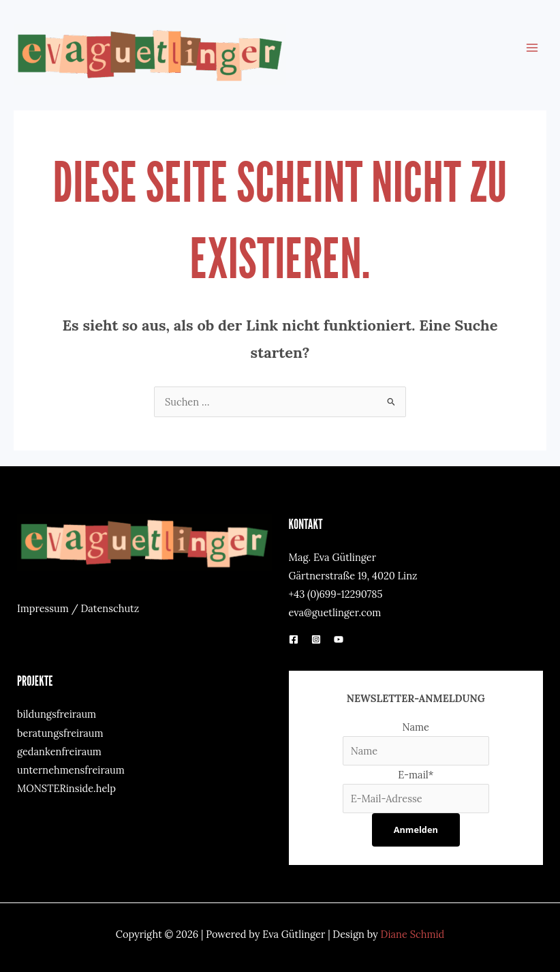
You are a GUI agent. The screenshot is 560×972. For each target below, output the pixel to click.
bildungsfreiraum (57, 714)
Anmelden (416, 830)
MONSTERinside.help (66, 788)
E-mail (416, 775)
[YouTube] (339, 639)
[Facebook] (294, 639)
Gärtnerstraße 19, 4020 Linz (353, 576)
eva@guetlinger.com (335, 612)
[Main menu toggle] (532, 48)
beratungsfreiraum (60, 733)
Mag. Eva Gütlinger (332, 557)
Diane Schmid (413, 934)
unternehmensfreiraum (71, 770)
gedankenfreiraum (59, 751)
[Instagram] (316, 639)
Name (416, 727)
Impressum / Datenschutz (78, 608)
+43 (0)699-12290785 (336, 594)
